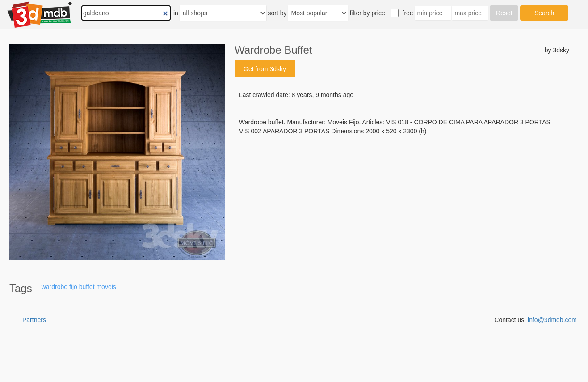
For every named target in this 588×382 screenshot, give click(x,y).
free (408, 13)
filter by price (367, 13)
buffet (87, 287)
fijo (73, 287)
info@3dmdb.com (552, 320)
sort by (277, 13)
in (176, 13)
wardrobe (55, 287)
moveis (106, 287)
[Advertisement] (402, 204)
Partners (34, 320)
